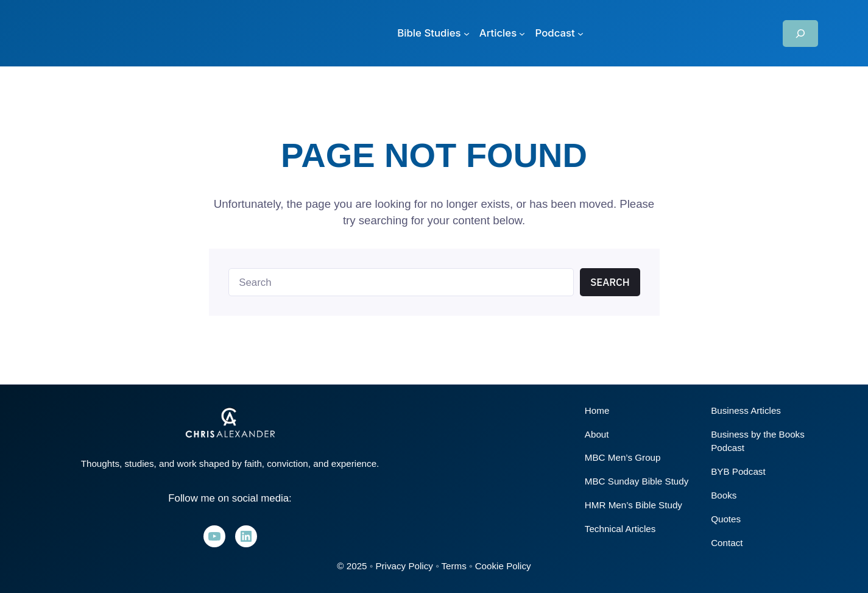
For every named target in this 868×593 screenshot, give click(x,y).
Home (597, 410)
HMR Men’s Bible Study (633, 505)
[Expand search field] (800, 34)
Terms (453, 566)
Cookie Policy (503, 566)
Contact (727, 543)
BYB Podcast (738, 471)
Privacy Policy (404, 566)
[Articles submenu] (503, 33)
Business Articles (746, 410)
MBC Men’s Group (623, 457)
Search (610, 282)
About (597, 434)
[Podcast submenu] (559, 33)
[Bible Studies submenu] (433, 33)
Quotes (726, 519)
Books (724, 495)
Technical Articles (620, 529)
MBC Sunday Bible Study (637, 481)
